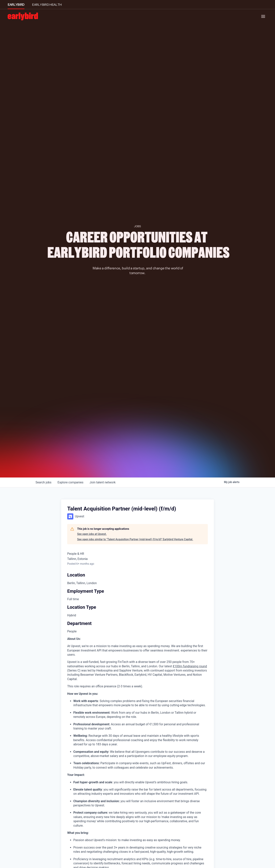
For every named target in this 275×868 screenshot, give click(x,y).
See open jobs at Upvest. (92, 534)
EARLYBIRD (16, 5)
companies (70, 482)
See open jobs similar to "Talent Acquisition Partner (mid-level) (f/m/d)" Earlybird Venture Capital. (135, 539)
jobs (43, 482)
